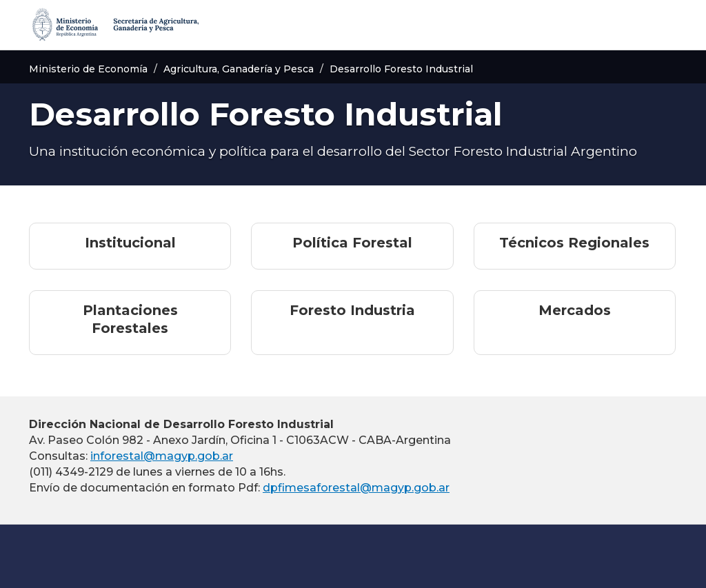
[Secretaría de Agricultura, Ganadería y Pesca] (114, 25)
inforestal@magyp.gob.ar (162, 456)
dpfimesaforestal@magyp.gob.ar (356, 488)
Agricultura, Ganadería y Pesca (239, 69)
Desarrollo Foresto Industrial (401, 69)
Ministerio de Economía (88, 69)
